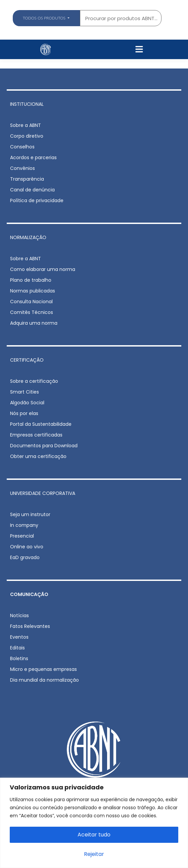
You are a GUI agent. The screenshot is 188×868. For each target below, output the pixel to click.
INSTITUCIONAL (27, 104)
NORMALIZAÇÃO (28, 237)
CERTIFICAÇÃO (27, 360)
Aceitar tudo (94, 835)
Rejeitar (94, 854)
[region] (94, 823)
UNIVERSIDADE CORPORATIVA (43, 493)
